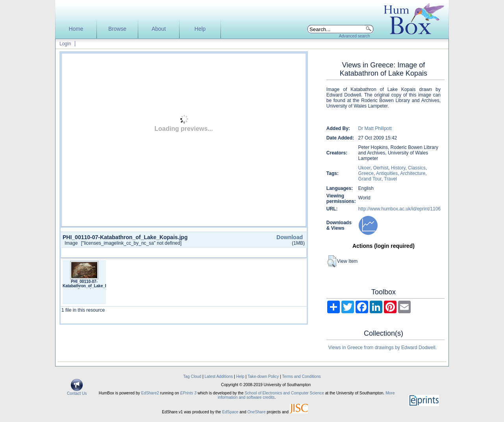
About (159, 29)
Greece (366, 173)
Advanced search (355, 36)
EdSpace (230, 412)
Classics (417, 168)
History (398, 168)
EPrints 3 (188, 393)
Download (290, 237)
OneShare (256, 412)
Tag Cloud (192, 376)
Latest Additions (219, 376)
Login (65, 44)
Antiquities (387, 173)
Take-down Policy (263, 376)
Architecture (413, 173)
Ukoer (364, 168)
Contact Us (77, 392)
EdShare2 (150, 393)
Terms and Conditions (301, 376)
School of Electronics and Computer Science (284, 393)
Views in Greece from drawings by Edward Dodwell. (383, 348)
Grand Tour (370, 179)
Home (76, 29)
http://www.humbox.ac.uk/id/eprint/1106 (399, 209)
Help (200, 29)
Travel (390, 179)
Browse (117, 29)
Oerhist (381, 168)
